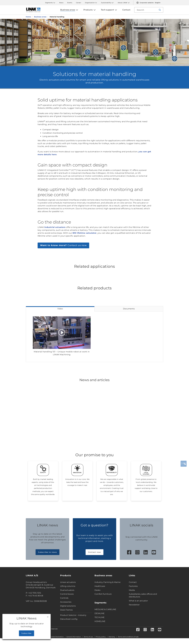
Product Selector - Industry (73, 615)
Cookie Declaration (57, 637)
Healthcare (100, 586)
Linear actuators (68, 582)
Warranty (112, 637)
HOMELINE (100, 621)
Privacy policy (101, 637)
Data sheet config (69, 619)
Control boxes (67, 594)
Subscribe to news (47, 552)
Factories (133, 586)
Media (132, 590)
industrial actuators (55, 227)
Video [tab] (60, 309)
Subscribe (26, 633)
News (61, 3)
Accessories (66, 602)
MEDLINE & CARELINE (105, 609)
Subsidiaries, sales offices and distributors (143, 595)
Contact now (95, 552)
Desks (97, 590)
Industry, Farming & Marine (108, 582)
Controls (64, 598)
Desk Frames (66, 610)
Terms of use (88, 637)
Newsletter (134, 605)
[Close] (48, 617)
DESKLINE (100, 613)
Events (70, 3)
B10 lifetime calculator (85, 233)
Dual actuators (67, 590)
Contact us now (63, 245)
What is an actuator (138, 601)
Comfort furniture (103, 594)
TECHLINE (100, 617)
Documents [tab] (129, 309)
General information (74, 637)
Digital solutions (68, 606)
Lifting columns (68, 586)
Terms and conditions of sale (128, 637)
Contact (133, 582)
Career (79, 3)
